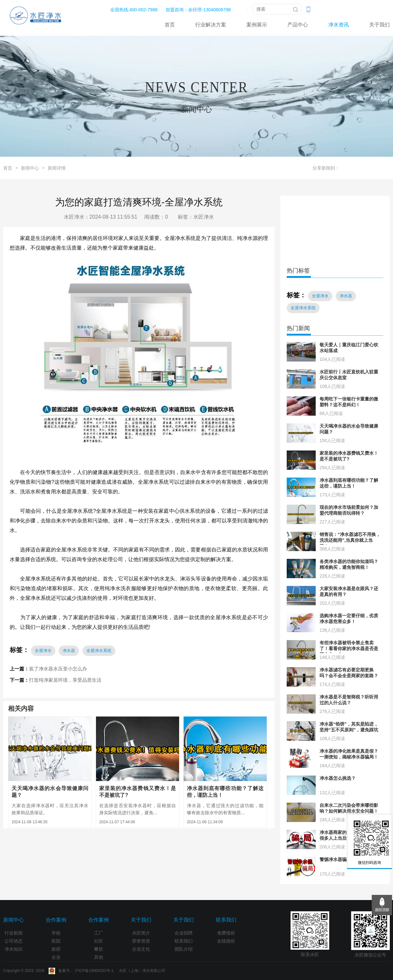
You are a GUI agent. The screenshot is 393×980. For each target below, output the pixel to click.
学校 (56, 933)
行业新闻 (14, 933)
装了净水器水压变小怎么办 (58, 669)
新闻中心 (30, 168)
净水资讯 (339, 25)
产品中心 (298, 25)
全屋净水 (43, 651)
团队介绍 (184, 949)
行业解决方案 (211, 25)
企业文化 (141, 949)
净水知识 (14, 949)
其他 (99, 957)
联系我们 (184, 941)
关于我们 (379, 25)
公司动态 (14, 941)
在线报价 (226, 941)
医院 (56, 941)
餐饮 (99, 949)
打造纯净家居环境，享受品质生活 (65, 680)
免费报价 (226, 933)
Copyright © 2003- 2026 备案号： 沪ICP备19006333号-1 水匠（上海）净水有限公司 (84, 971)
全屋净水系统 (99, 651)
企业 (56, 957)
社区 (99, 941)
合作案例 (56, 920)
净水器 (69, 651)
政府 (56, 949)
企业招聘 (184, 933)
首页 (170, 25)
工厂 (99, 933)
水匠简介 (141, 933)
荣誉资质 (141, 941)
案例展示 (257, 25)
